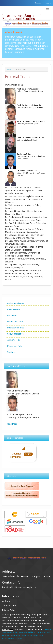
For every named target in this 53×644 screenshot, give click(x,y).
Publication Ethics (15, 328)
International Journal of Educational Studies (21, 16)
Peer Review (13, 309)
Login (48, 3)
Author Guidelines (16, 303)
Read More (12, 424)
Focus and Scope (15, 322)
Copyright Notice (15, 334)
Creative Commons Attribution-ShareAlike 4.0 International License (26, 632)
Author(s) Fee (14, 340)
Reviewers (12, 315)
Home (9, 69)
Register (38, 3)
